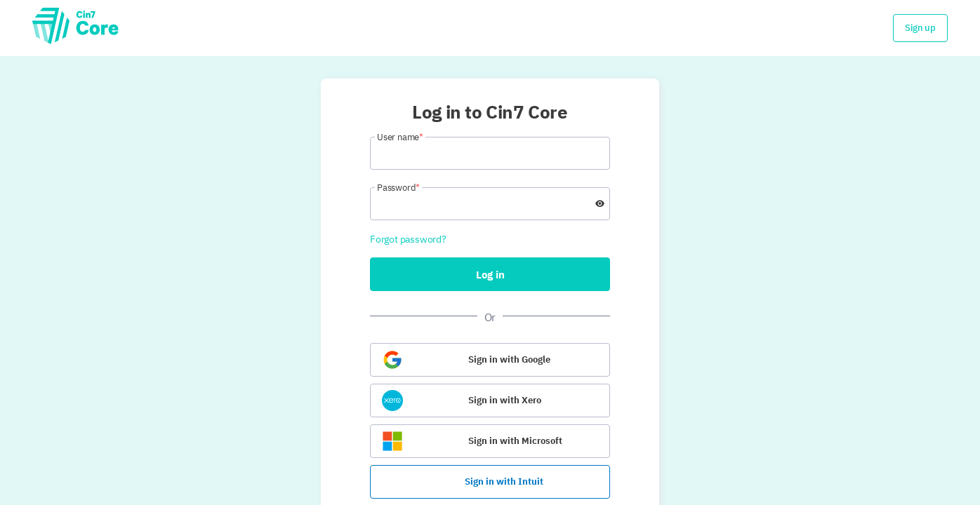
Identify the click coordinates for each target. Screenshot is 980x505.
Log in (490, 275)
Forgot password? (408, 239)
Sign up (920, 28)
